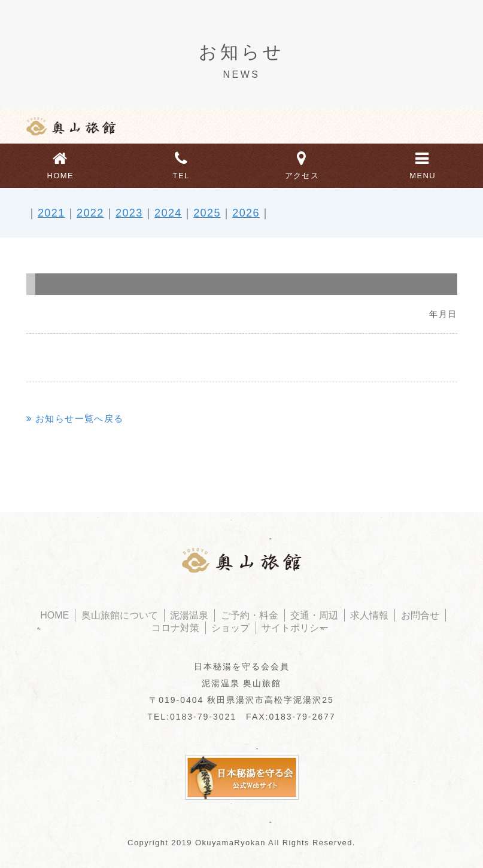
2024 (168, 213)
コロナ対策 (175, 628)
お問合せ (420, 615)
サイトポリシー (295, 628)
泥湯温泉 (189, 615)
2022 (90, 213)
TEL (181, 164)
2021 (51, 213)
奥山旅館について (120, 615)
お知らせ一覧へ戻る (80, 418)
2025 (207, 213)
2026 (246, 213)
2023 (129, 213)
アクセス (302, 164)
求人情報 (369, 615)
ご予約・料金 (250, 615)
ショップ (230, 628)
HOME (60, 164)
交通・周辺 (314, 615)
